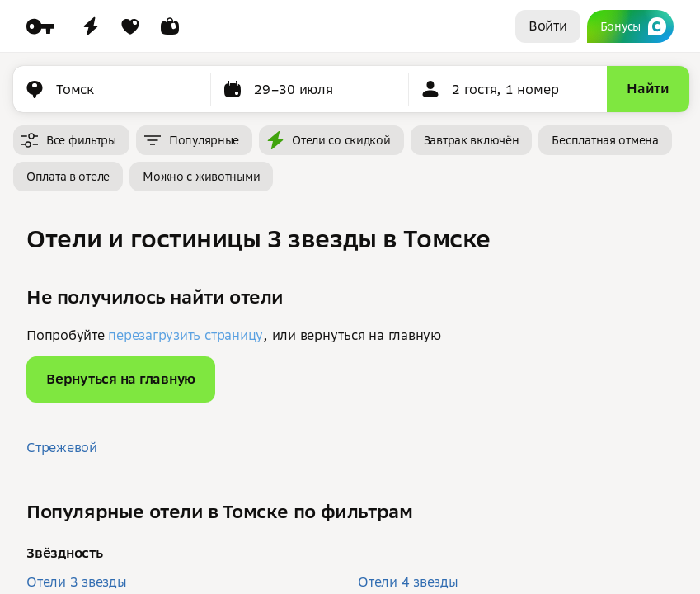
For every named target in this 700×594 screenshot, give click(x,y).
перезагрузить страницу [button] (186, 335)
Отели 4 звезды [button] (408, 582)
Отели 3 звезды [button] (77, 582)
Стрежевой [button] (62, 447)
